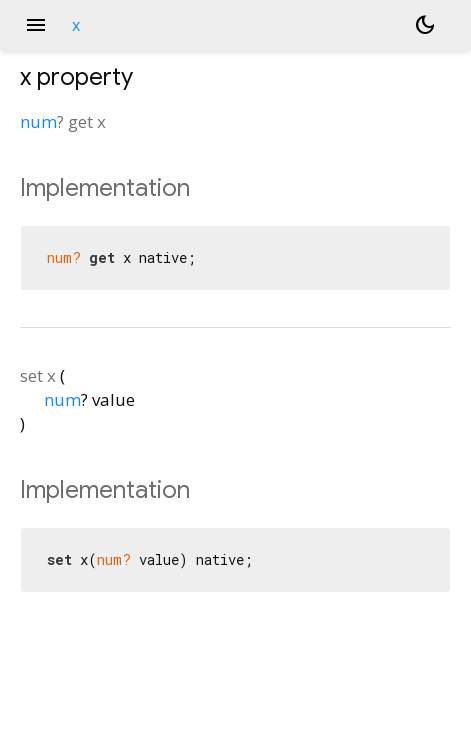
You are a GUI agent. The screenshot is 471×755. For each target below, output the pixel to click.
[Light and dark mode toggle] (425, 25)
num (38, 121)
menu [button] (36, 25)
